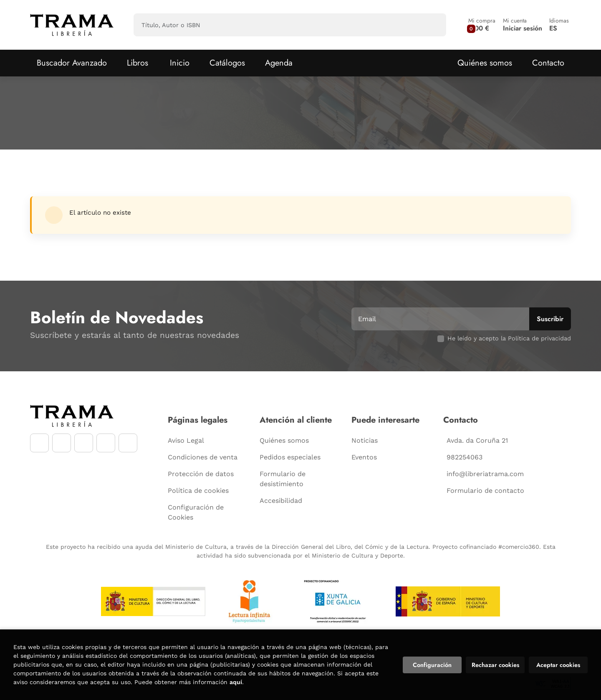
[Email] (441, 319)
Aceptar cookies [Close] (558, 665)
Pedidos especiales (290, 457)
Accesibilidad (281, 501)
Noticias (365, 440)
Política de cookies (198, 491)
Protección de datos (201, 474)
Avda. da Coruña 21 (477, 440)
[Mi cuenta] (523, 25)
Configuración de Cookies (196, 512)
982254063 (465, 457)
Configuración (432, 665)
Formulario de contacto (485, 491)
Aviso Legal (186, 440)
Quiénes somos (485, 63)
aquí (236, 682)
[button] (482, 25)
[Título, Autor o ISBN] (276, 25)
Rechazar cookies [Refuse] (495, 665)
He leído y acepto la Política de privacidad (509, 338)
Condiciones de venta (203, 457)
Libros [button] (138, 63)
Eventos (364, 457)
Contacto (548, 63)
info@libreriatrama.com (485, 474)
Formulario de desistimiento (283, 479)
